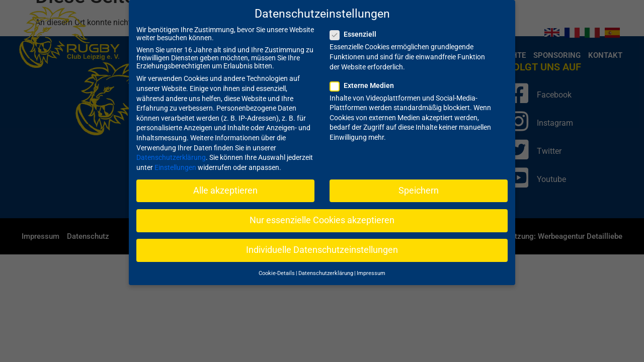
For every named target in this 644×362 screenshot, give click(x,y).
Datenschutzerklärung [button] (326, 264)
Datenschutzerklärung (171, 148)
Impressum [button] (371, 264)
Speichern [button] (419, 180)
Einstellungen (175, 157)
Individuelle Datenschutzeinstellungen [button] (322, 240)
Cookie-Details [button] (277, 264)
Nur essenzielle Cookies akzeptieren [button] (322, 211)
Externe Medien (365, 75)
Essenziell (356, 25)
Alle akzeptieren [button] (225, 180)
